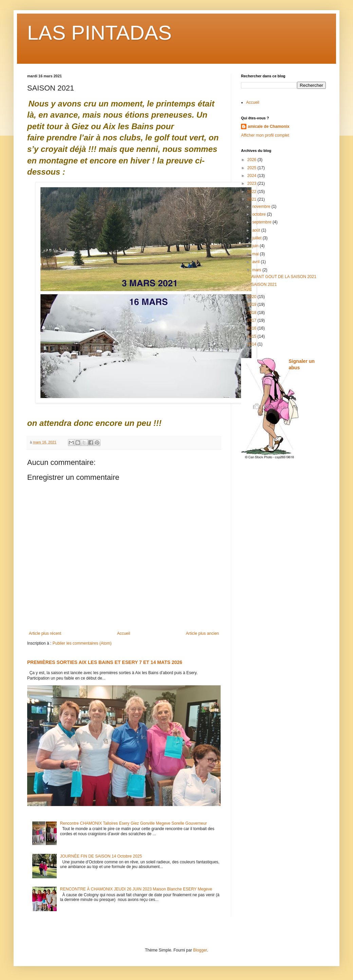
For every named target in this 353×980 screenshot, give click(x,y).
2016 (253, 328)
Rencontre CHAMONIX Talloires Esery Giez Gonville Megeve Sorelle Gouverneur (134, 823)
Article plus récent (45, 633)
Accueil (124, 633)
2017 (253, 320)
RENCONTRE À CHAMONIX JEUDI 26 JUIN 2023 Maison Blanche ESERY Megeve (136, 889)
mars (257, 270)
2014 (253, 344)
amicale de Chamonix (269, 126)
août (257, 230)
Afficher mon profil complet (265, 135)
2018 (253, 313)
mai (256, 254)
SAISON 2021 (264, 285)
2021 (253, 199)
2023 (253, 183)
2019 (253, 305)
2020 (253, 297)
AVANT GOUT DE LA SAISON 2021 (284, 277)
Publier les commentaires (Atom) (82, 643)
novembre (262, 207)
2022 (253, 192)
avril (256, 262)
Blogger (200, 950)
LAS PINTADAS (99, 33)
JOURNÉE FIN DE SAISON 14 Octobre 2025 (101, 856)
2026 (253, 160)
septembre (262, 222)
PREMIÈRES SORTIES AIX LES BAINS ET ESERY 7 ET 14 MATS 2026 (105, 662)
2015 (253, 336)
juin (256, 246)
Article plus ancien (202, 633)
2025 (253, 168)
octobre (259, 214)
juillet (257, 238)
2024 (253, 176)
